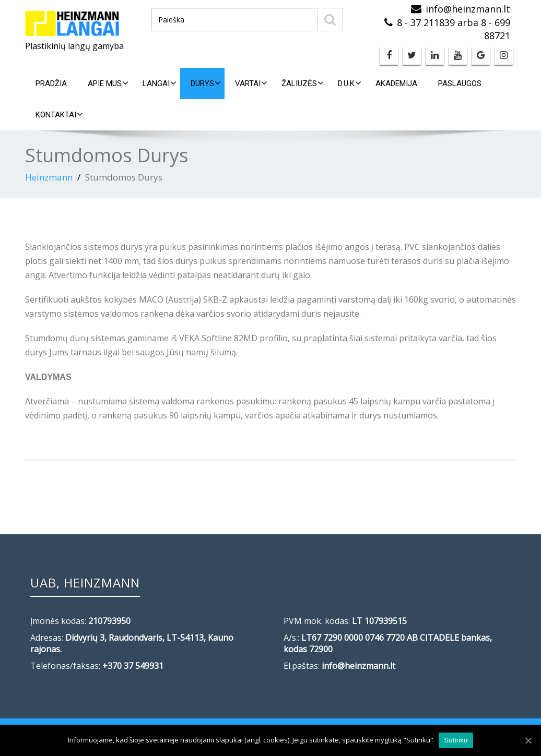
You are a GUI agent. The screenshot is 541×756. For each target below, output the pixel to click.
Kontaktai (59, 115)
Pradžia (51, 83)
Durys (206, 83)
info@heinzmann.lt (468, 9)
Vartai (251, 83)
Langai (160, 83)
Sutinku (456, 740)
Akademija (396, 83)
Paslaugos (460, 83)
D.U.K (350, 83)
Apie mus (108, 83)
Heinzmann (49, 177)
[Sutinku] (528, 740)
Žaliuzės (303, 83)
